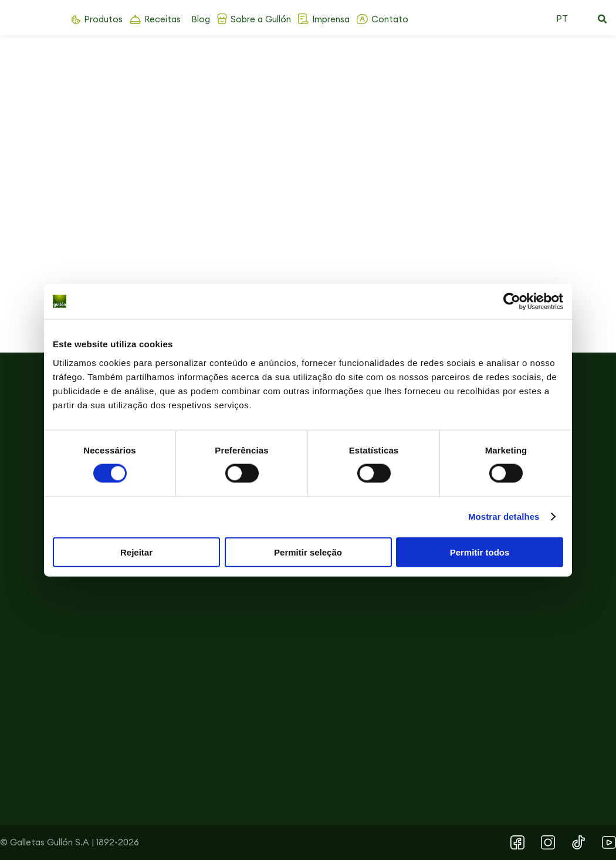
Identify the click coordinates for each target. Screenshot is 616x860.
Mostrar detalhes (504, 517)
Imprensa (331, 19)
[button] (602, 19)
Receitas (163, 19)
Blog (201, 19)
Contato (390, 19)
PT (562, 18)
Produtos (103, 19)
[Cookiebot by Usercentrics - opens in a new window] (512, 302)
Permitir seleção (308, 552)
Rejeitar (136, 552)
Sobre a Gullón (261, 19)
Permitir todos (480, 552)
